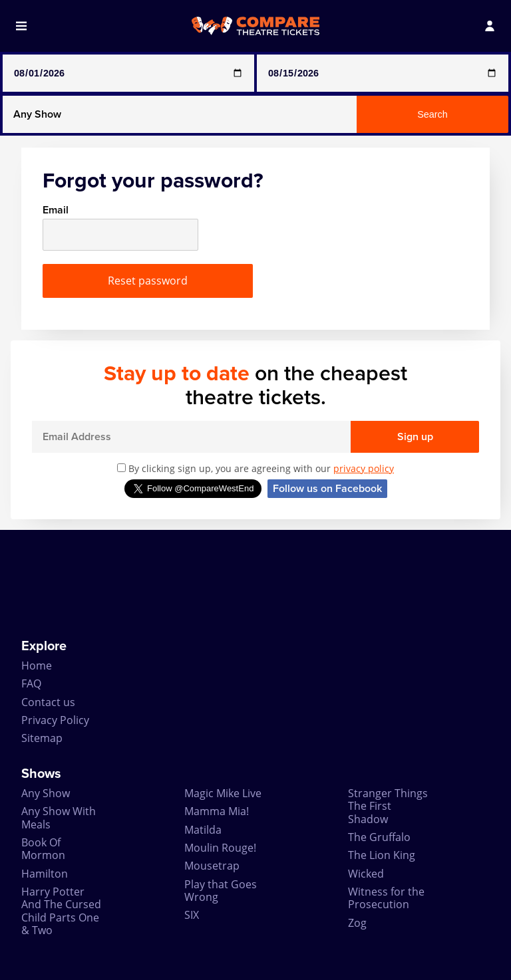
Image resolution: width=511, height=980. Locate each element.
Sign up (415, 437)
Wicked (366, 874)
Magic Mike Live (223, 793)
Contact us (48, 702)
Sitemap (42, 738)
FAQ (31, 683)
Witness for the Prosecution (386, 898)
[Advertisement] (255, 584)
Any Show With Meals (59, 817)
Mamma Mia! (217, 811)
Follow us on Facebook (327, 489)
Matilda (203, 830)
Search (432, 114)
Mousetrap (212, 866)
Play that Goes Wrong (221, 891)
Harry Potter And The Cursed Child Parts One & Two (61, 911)
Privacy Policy (55, 720)
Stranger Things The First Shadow (388, 806)
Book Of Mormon (43, 849)
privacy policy (364, 468)
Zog (357, 923)
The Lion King (382, 855)
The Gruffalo (379, 837)
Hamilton (45, 874)
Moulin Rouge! (220, 848)
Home (37, 666)
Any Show (46, 793)
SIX (192, 915)
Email (56, 210)
